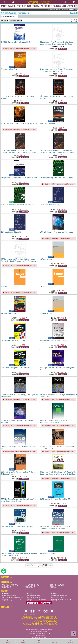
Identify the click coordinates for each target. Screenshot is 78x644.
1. (16, 42)
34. (58, 474)
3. (9, 69)
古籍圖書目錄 (6, 587)
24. (53, 341)
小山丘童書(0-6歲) (32, 585)
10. (58, 153)
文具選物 (57, 6)
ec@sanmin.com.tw (16, 600)
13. (18, 205)
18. (46, 259)
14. (50, 205)
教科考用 (71, 6)
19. (4, 286)
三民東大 (36, 6)
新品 (12, 6)
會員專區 (70, 641)
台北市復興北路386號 (9, 596)
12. (56, 178)
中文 (19, 6)
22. (46, 313)
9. (19, 153)
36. (55, 499)
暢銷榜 (4, 6)
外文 (24, 6)
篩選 (74, 13)
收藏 (39, 641)
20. (43, 286)
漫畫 (64, 6)
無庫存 (52, 49)
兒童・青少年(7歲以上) (58, 585)
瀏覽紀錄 (55, 641)
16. (56, 232)
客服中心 (23, 641)
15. (11, 232)
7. (19, 123)
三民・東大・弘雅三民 (10, 585)
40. (47, 553)
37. (17, 526)
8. (47, 123)
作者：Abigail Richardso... (9, 16)
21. (10, 313)
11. (19, 178)
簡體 (29, 6)
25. (15, 368)
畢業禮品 (53, 587)
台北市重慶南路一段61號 (59, 596)
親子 (50, 6)
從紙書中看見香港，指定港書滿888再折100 (67, 10)
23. (14, 341)
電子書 (44, 6)
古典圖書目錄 (30, 587)
